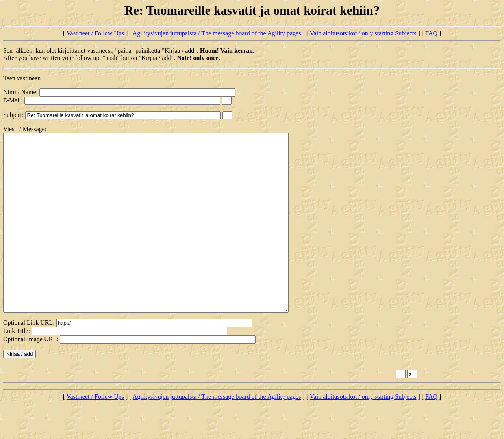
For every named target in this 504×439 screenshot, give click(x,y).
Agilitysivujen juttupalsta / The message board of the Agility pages (217, 33)
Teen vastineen (22, 78)
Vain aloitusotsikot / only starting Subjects (363, 33)
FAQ (431, 33)
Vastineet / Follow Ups (95, 33)
